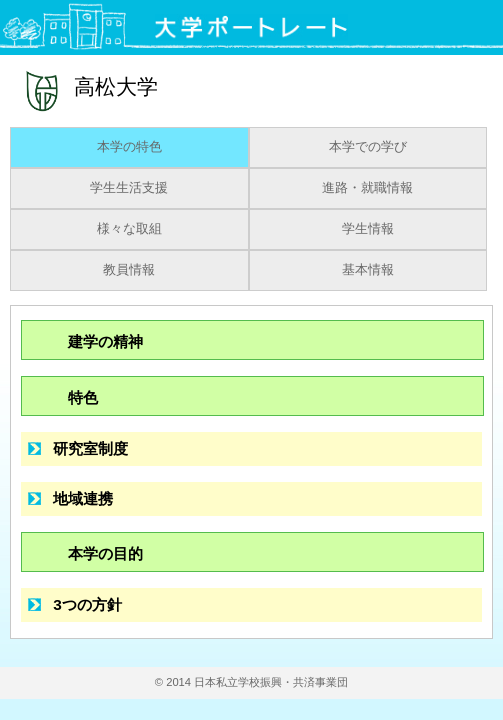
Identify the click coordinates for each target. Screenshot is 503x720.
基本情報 (368, 270)
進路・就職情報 (367, 188)
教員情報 (129, 270)
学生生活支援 (129, 188)
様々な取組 (129, 229)
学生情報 (368, 229)
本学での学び (368, 147)
